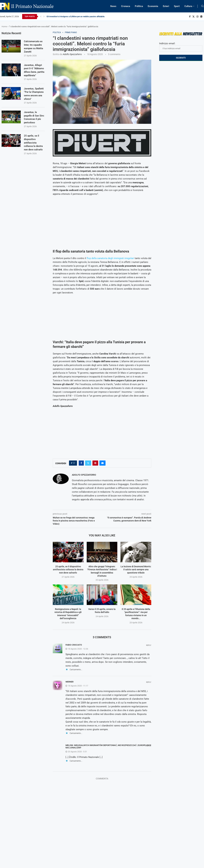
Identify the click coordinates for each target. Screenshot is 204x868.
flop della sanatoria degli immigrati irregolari (110, 258)
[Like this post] (74, 463)
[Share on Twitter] (88, 463)
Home (4, 26)
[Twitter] (193, 17)
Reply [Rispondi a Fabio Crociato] (149, 645)
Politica (139, 6)
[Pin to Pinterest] (95, 463)
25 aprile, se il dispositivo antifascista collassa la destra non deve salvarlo (68, 570)
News (113, 6)
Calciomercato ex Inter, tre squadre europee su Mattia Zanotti (34, 47)
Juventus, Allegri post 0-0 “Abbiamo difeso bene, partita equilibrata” (34, 73)
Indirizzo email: (181, 47)
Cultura (188, 6)
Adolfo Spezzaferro (72, 54)
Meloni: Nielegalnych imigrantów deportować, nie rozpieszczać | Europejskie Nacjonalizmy (108, 746)
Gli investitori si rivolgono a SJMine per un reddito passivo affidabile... (76, 17)
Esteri (166, 6)
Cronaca (126, 6)
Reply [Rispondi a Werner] (149, 682)
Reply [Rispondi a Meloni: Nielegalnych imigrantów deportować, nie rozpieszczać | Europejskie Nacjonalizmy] (149, 746)
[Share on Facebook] (81, 463)
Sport (177, 6)
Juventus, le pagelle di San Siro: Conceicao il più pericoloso (34, 126)
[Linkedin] (201, 17)
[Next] (44, 17)
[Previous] (41, 17)
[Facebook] (190, 17)
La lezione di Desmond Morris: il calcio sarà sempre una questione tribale (136, 570)
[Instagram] (197, 17)
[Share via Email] (102, 463)
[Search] (202, 6)
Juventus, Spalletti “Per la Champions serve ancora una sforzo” (34, 100)
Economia (153, 6)
